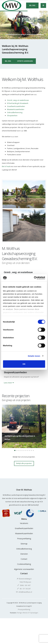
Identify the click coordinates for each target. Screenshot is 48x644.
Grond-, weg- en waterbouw (18, 100)
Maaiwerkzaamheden (16, 109)
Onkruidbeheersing (15, 112)
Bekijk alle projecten (24, 463)
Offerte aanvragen (25, 61)
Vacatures (24, 523)
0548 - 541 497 (25, 585)
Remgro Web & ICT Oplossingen (28, 613)
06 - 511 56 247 (25, 589)
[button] (15, 450)
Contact (24, 559)
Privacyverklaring (24, 539)
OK (24, 364)
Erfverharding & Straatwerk (18, 103)
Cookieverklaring (24, 564)
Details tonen (34, 356)
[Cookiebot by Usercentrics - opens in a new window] (34, 278)
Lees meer (9, 383)
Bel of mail (6, 166)
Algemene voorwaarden (24, 569)
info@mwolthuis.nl (25, 592)
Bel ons (32, 5)
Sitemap (24, 544)
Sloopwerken (12, 115)
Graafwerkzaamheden (16, 106)
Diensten (24, 554)
